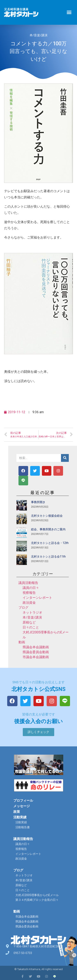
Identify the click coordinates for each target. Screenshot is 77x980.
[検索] (65, 458)
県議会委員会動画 (36, 652)
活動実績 (20, 817)
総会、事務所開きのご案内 (48, 529)
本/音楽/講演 (38, 35)
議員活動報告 (28, 583)
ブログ (23, 608)
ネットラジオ (32, 612)
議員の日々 (31, 588)
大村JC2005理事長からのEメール (37, 895)
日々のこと (31, 627)
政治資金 (29, 603)
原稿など (29, 622)
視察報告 (29, 593)
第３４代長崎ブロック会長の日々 (37, 900)
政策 (17, 812)
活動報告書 (23, 827)
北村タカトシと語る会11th (48, 556)
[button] (69, 12)
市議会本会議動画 (36, 657)
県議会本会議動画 (36, 647)
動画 (22, 642)
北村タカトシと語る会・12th (50, 543)
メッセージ (22, 806)
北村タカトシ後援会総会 (47, 516)
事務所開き (38, 502)
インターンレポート (37, 598)
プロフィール (23, 801)
